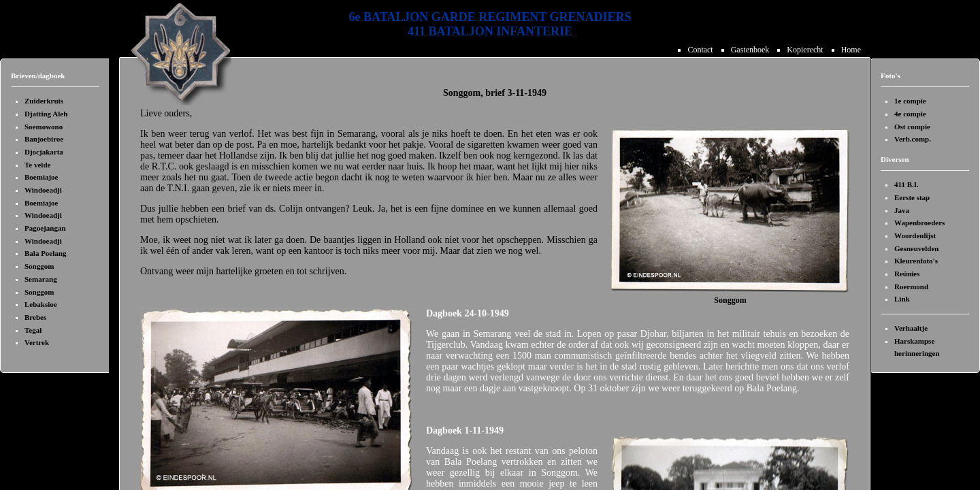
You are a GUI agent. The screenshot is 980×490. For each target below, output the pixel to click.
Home (851, 50)
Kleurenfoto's (916, 261)
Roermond (911, 287)
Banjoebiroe (44, 139)
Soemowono (44, 127)
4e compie (910, 114)
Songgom (39, 266)
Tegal (33, 330)
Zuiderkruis (44, 101)
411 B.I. (906, 184)
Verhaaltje (911, 328)
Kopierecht (807, 50)
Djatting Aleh (46, 114)
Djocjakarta (44, 152)
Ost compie (912, 127)
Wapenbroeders (919, 223)
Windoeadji (43, 190)
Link (902, 299)
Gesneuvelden (916, 248)
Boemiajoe (41, 177)
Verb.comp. (913, 139)
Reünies (907, 274)
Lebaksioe (41, 304)
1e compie (910, 101)
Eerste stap (912, 197)
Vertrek (37, 342)
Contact (702, 50)
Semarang (41, 279)
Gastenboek (752, 50)
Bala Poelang (45, 253)
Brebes (35, 317)
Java (902, 210)
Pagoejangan (45, 228)
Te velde (37, 165)
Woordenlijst (915, 235)
